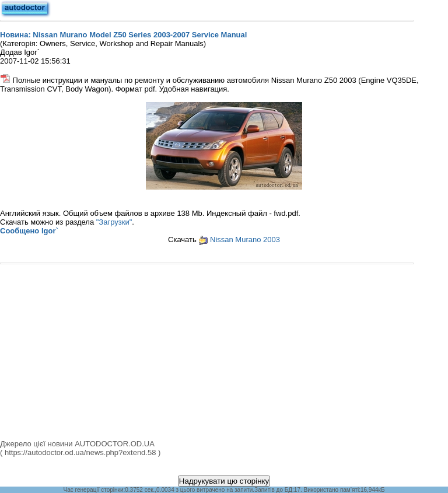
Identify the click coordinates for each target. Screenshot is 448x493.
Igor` (50, 231)
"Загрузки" (114, 222)
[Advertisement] (224, 352)
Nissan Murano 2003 (245, 239)
